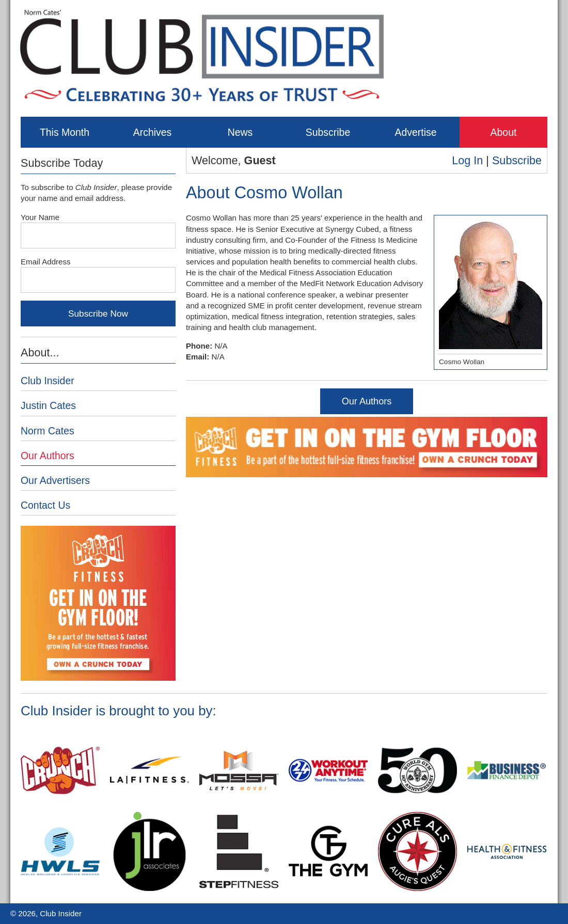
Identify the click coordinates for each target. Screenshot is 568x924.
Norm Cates (48, 431)
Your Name (40, 217)
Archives (153, 132)
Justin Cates (48, 405)
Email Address (46, 262)
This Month (65, 132)
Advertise (415, 132)
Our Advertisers (55, 480)
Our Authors (367, 401)
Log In (467, 160)
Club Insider (48, 381)
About (504, 132)
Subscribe (328, 132)
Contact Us (45, 505)
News (240, 132)
